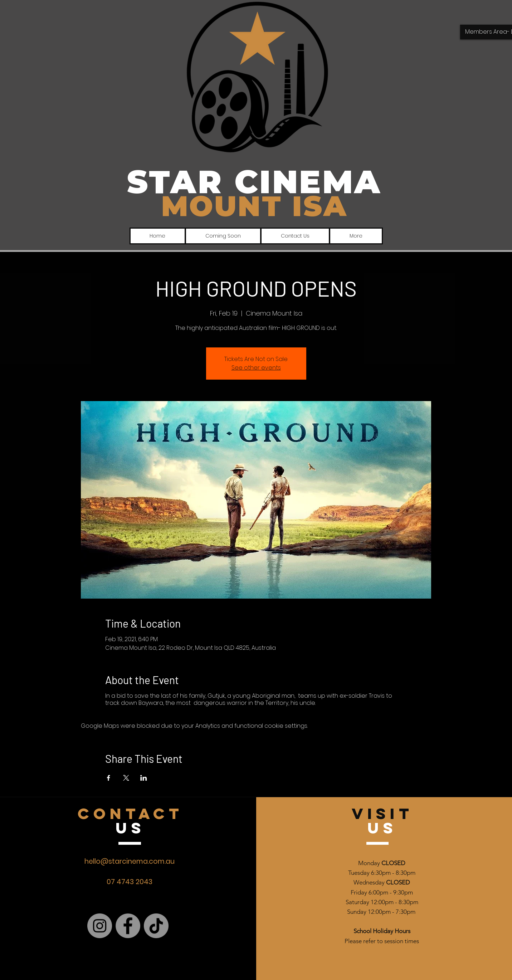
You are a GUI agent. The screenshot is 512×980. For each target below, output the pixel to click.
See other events (256, 368)
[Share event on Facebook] (109, 778)
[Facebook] (128, 926)
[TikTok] (156, 926)
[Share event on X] (126, 778)
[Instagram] (100, 926)
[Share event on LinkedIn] (144, 778)
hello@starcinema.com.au (130, 861)
